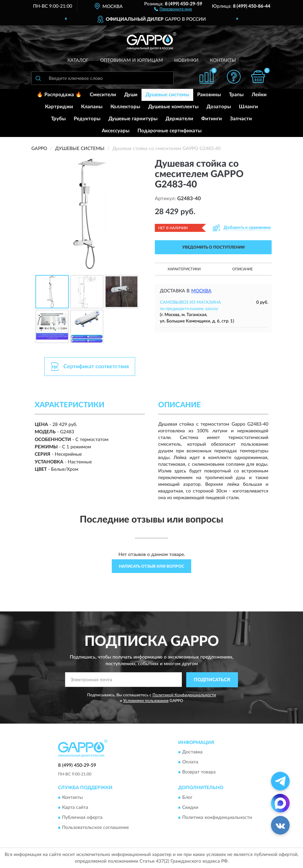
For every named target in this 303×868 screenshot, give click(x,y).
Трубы (58, 119)
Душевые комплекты (173, 107)
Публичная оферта (82, 818)
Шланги (248, 107)
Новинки (186, 60)
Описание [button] (242, 269)
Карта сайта (75, 808)
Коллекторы (125, 107)
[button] (173, 9)
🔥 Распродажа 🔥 (59, 95)
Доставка (192, 752)
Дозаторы (219, 107)
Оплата (190, 762)
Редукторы (87, 119)
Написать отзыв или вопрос (151, 566)
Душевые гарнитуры (133, 119)
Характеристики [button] (184, 269)
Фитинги (212, 119)
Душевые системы (167, 95)
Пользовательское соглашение (95, 828)
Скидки (190, 808)
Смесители (103, 95)
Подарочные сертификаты (170, 131)
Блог (187, 798)
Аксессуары (116, 131)
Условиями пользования (146, 701)
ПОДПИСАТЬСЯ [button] (212, 680)
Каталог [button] (78, 60)
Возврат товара (199, 772)
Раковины (209, 95)
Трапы (236, 95)
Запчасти (241, 119)
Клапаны (92, 107)
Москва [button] (201, 291)
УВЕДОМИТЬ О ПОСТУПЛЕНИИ (213, 247)
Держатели (179, 119)
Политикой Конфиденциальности (184, 695)
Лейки (259, 95)
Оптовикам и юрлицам (131, 60)
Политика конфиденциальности (217, 818)
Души (131, 95)
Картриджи (59, 107)
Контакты (223, 60)
